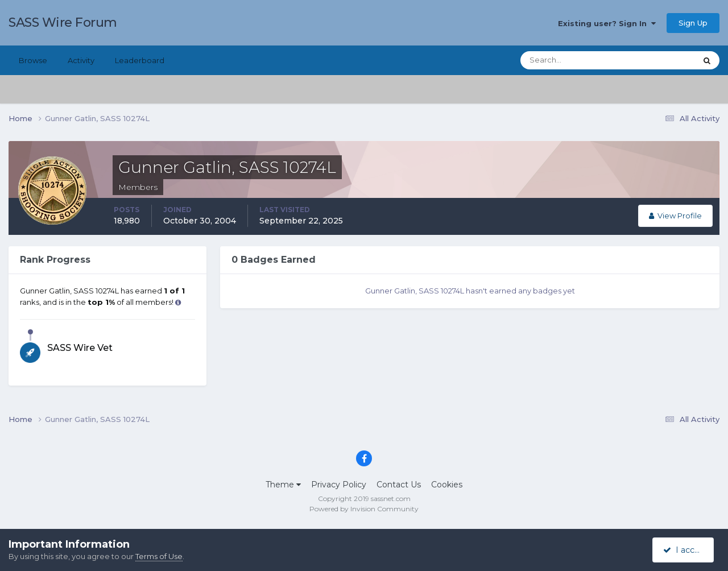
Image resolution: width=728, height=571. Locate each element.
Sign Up (693, 23)
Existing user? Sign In (607, 23)
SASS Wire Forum (63, 22)
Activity (81, 60)
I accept (685, 550)
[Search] (572, 60)
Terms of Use (159, 556)
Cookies (447, 485)
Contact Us (399, 485)
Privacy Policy (339, 485)
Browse (33, 60)
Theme (283, 485)
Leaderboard (140, 60)
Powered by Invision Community (364, 509)
